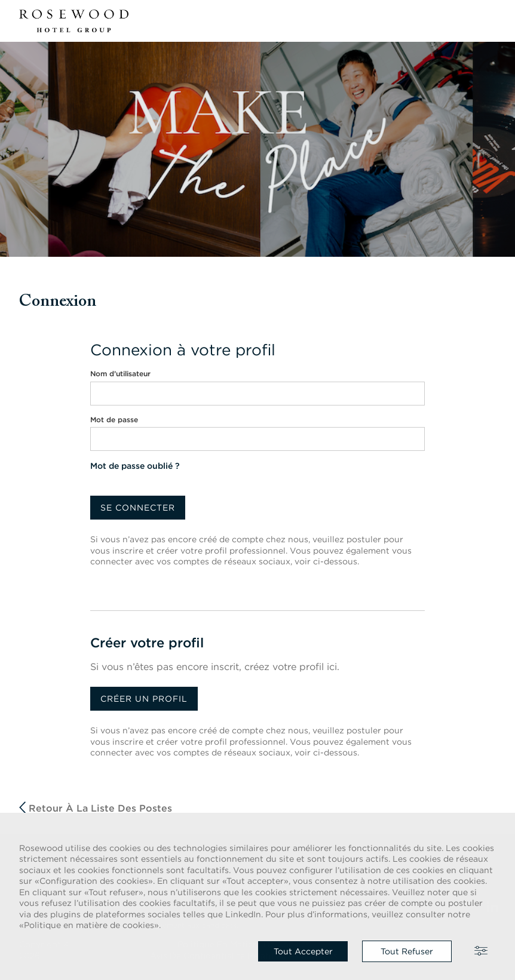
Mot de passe (114, 420)
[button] (489, 21)
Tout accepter (303, 951)
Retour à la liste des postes (96, 808)
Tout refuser (407, 951)
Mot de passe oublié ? (135, 466)
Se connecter (138, 508)
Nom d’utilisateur (120, 374)
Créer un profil (144, 699)
